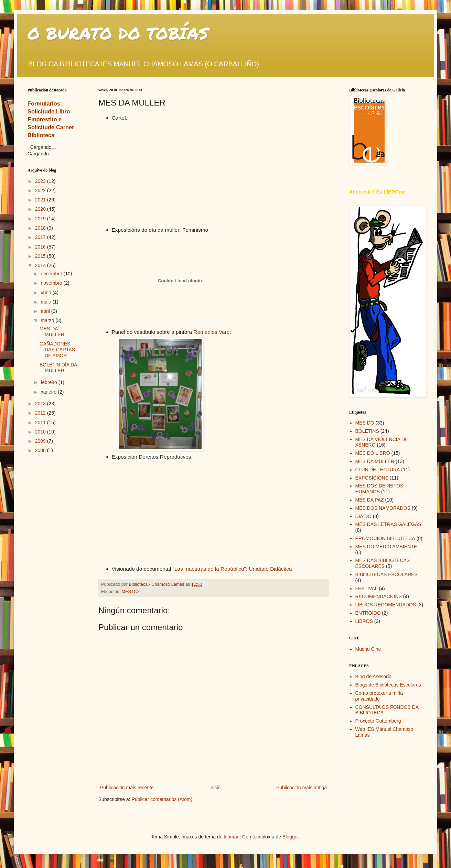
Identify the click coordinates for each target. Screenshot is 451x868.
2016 (41, 247)
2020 (41, 209)
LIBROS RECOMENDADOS (386, 605)
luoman (232, 837)
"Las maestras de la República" (208, 569)
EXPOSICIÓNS (372, 478)
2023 (41, 181)
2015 (41, 256)
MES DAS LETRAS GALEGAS (388, 524)
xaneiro (49, 392)
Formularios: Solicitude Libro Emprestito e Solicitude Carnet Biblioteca (51, 119)
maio (46, 302)
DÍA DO (363, 516)
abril (46, 311)
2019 (41, 219)
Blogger (291, 837)
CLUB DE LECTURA (378, 470)
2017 (41, 237)
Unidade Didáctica (271, 569)
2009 (41, 441)
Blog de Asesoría (374, 677)
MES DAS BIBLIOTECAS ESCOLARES (383, 563)
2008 (41, 450)
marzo (48, 320)
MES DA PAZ (370, 500)
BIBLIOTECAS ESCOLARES (386, 574)
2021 (41, 200)
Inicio (215, 788)
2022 (41, 190)
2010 (41, 432)
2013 (41, 404)
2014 (41, 265)
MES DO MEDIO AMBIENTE (386, 547)
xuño (46, 293)
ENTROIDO (368, 613)
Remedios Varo (211, 332)
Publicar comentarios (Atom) (162, 799)
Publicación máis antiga (302, 788)
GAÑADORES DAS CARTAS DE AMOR (57, 350)
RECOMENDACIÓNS (379, 596)
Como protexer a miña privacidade (379, 696)
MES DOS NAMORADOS (383, 508)
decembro (52, 274)
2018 (41, 228)
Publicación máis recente (127, 788)
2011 (41, 422)
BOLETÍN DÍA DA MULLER (58, 368)
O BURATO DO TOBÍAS (118, 33)
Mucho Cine (368, 649)
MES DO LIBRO (373, 453)
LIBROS (364, 621)
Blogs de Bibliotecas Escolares (388, 685)
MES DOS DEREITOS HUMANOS (379, 489)
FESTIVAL (367, 589)
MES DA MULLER (52, 332)
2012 (41, 413)
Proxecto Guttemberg (378, 721)
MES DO (130, 592)
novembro (52, 283)
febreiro (49, 382)
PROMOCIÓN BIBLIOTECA (385, 538)
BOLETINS (367, 431)
